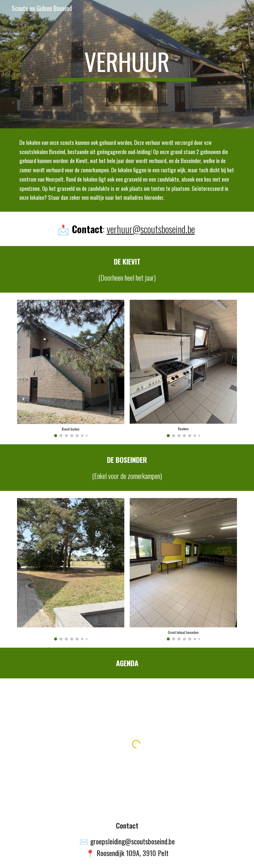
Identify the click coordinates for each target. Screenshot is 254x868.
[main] (127, 64)
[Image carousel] (71, 368)
